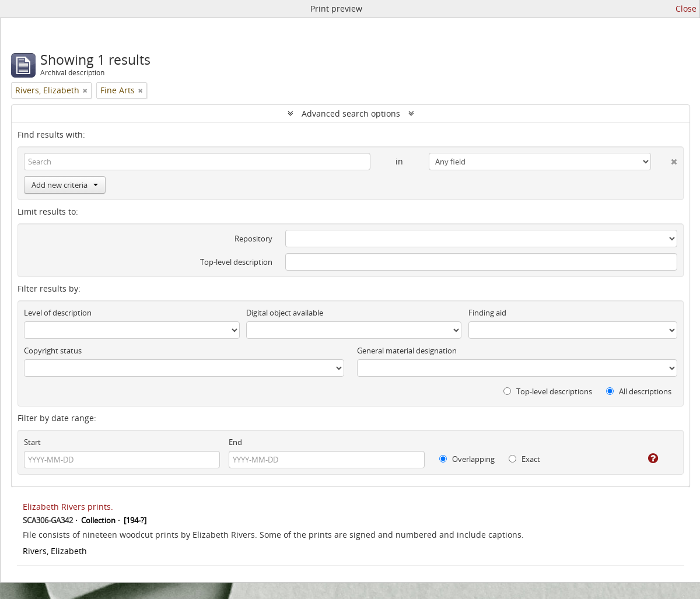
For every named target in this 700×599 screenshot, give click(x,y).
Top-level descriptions (548, 391)
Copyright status (53, 351)
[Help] (645, 458)
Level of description (58, 313)
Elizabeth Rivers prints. (68, 507)
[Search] (197, 162)
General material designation (407, 351)
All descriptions (639, 391)
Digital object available (285, 313)
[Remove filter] (85, 90)
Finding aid (487, 313)
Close (686, 8)
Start (32, 442)
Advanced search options (351, 113)
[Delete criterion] (664, 159)
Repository (253, 239)
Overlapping (467, 459)
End (235, 442)
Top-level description (236, 262)
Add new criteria (65, 185)
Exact (524, 459)
